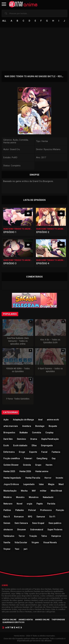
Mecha (24, 491)
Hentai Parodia (33, 478)
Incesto (59, 478)
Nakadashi (48, 497)
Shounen (21, 530)
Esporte (33, 452)
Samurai (41, 517)
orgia (29, 504)
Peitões (7, 510)
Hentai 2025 (9, 471)
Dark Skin (8, 439)
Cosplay (49, 433)
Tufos (44, 536)
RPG (30, 517)
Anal (40, 420)
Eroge (22, 452)
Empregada (47, 445)
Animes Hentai (26, 620)
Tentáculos (9, 536)
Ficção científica (12, 458)
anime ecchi (53, 420)
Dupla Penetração (50, 439)
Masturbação (10, 491)
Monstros (34, 497)
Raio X (7, 517)
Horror (48, 478)
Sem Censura (21, 523)
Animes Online (42, 620)
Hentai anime (42, 471)
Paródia (51, 504)
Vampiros (56, 536)
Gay (54, 458)
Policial (32, 510)
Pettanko (20, 510)
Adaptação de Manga (23, 420)
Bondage (40, 426)
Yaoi (17, 549)
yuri (25, 549)
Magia (51, 484)
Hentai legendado (12, 478)
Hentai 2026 (25, 471)
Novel (20, 504)
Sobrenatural (37, 530)
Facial (44, 452)
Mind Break (56, 491)
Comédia (37, 433)
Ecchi (6, 445)
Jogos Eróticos (11, 484)
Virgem (35, 542)
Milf (34, 491)
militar (43, 491)
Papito (40, 504)
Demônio (21, 439)
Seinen (7, 523)
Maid (61, 484)
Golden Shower (11, 465)
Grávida (27, 465)
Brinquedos (9, 433)
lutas (41, 484)
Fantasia (56, 452)
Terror (22, 536)
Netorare (8, 504)
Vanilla (7, 542)
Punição (60, 510)
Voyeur (7, 549)
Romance (19, 517)
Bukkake (24, 433)
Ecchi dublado (20, 445)
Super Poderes (55, 530)
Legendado (29, 484)
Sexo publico (55, 523)
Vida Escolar (21, 542)
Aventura (27, 426)
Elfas (34, 445)
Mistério (8, 497)
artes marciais (11, 426)
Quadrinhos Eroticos (13, 622)
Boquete (53, 426)
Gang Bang (42, 458)
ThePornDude (58, 620)
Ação (6, 420)
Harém (49, 465)
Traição (33, 536)
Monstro (20, 497)
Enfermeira (9, 452)
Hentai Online (9, 620)
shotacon (8, 530)
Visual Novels (50, 542)
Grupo (38, 465)
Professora (46, 510)
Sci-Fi (52, 517)
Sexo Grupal (38, 523)
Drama (34, 439)
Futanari (28, 458)
